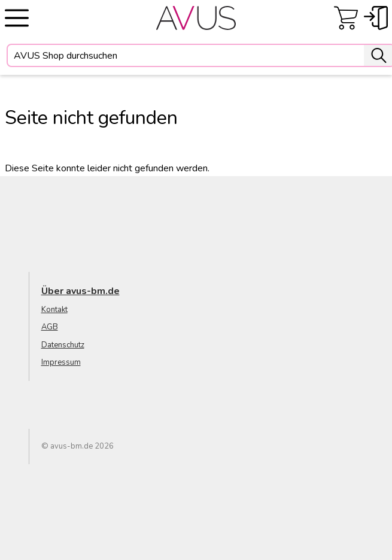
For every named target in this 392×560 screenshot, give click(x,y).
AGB (50, 327)
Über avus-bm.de (80, 291)
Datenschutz (63, 345)
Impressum (61, 362)
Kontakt (54, 310)
